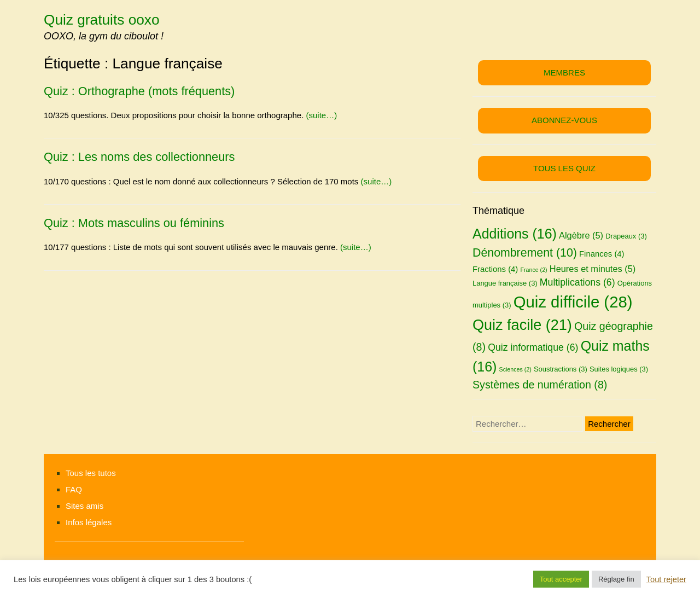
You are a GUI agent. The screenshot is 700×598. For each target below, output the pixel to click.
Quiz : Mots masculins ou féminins (134, 223)
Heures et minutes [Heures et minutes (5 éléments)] (593, 269)
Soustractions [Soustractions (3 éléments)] (561, 369)
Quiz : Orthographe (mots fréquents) (139, 91)
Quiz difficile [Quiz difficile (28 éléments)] (573, 302)
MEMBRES (564, 72)
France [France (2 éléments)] (533, 270)
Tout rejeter (666, 579)
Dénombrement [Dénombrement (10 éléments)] (525, 253)
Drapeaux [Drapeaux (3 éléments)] (626, 236)
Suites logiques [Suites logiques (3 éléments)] (619, 369)
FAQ (74, 489)
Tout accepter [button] (561, 579)
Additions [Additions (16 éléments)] (515, 234)
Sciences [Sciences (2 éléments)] (515, 369)
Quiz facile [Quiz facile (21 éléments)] (522, 325)
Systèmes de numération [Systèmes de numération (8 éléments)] (540, 385)
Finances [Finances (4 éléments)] (602, 254)
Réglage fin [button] (616, 579)
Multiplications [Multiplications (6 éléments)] (577, 282)
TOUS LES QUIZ (564, 168)
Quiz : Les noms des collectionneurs (139, 157)
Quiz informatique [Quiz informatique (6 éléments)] (533, 347)
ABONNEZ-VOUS (564, 120)
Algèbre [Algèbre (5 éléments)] (581, 235)
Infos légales (89, 522)
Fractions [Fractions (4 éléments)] (495, 269)
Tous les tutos (91, 473)
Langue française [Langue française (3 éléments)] (505, 283)
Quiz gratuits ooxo (102, 20)
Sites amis (84, 506)
